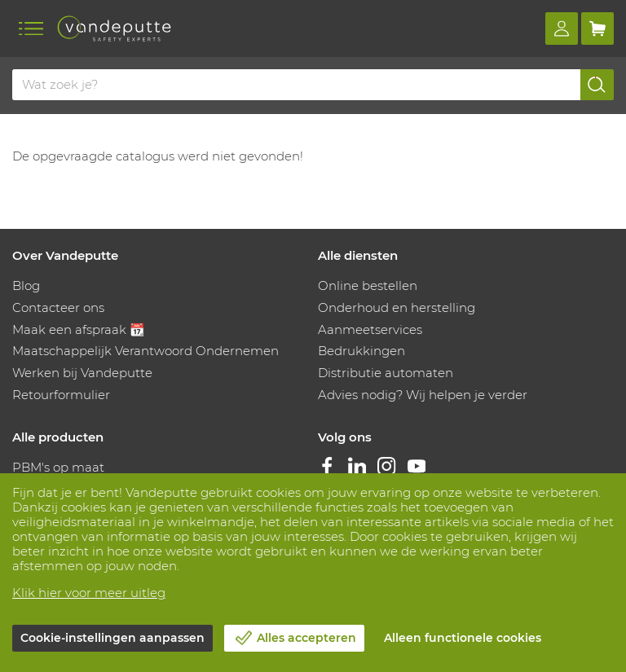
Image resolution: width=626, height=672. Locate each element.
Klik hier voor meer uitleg (89, 593)
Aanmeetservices (370, 329)
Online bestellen (368, 285)
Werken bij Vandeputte (82, 373)
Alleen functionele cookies (463, 638)
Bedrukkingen (361, 351)
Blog (26, 285)
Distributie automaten (386, 373)
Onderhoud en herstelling (397, 307)
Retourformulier (61, 395)
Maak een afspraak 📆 (79, 329)
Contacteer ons (58, 307)
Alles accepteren (306, 638)
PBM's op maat (58, 467)
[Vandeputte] (114, 29)
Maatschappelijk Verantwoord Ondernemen (145, 351)
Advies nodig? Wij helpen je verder (423, 395)
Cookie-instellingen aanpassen (112, 638)
